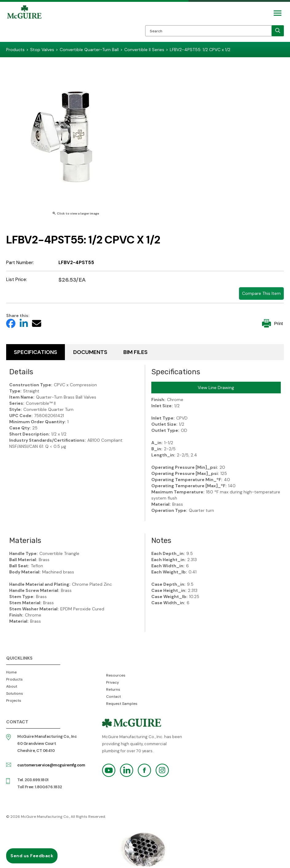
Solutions (15, 693)
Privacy (113, 682)
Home (11, 672)
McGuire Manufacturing (24, 23)
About (12, 686)
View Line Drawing (216, 388)
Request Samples (122, 704)
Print (272, 323)
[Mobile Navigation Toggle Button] (278, 13)
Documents (90, 352)
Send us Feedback (32, 856)
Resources (116, 675)
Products (14, 679)
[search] (278, 31)
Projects (14, 701)
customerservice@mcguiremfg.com (51, 765)
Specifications (36, 352)
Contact (113, 697)
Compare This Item (261, 293)
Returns (113, 689)
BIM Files (135, 352)
